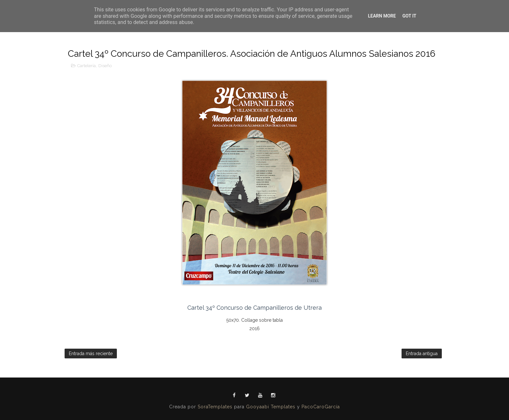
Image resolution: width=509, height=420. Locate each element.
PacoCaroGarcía (321, 407)
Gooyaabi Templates (271, 407)
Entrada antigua (422, 354)
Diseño (105, 66)
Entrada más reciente (91, 354)
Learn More (382, 16)
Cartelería (87, 66)
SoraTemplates (215, 407)
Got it (409, 16)
